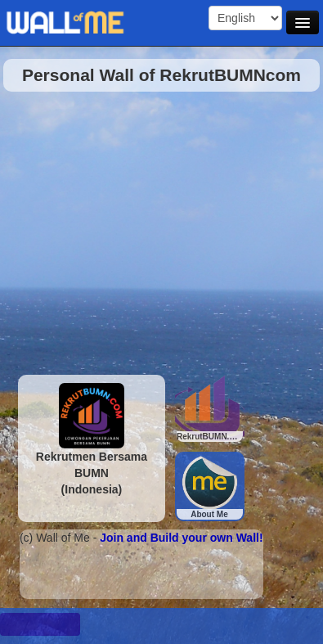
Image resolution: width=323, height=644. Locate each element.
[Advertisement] (153, 229)
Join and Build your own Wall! (181, 538)
